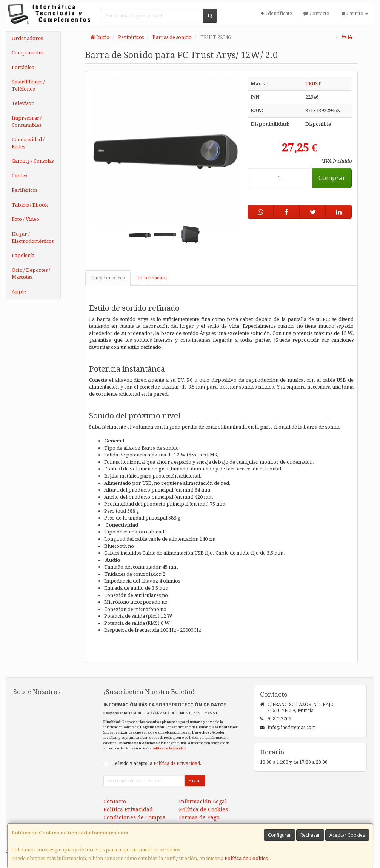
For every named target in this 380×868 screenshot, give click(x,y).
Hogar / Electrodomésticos (33, 237)
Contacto (316, 13)
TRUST (313, 84)
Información (152, 278)
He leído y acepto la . (156, 763)
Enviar (195, 781)
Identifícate (276, 13)
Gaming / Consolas (33, 161)
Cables (19, 176)
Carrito (355, 13)
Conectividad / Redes (28, 143)
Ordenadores (27, 38)
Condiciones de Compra (135, 817)
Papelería (23, 255)
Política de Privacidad (169, 748)
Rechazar (310, 835)
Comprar (332, 178)
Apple (19, 292)
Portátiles (23, 67)
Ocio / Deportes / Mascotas (31, 274)
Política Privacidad (128, 809)
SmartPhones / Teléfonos (28, 85)
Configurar (279, 835)
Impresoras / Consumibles (27, 122)
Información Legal (203, 802)
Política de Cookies (246, 858)
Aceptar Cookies (347, 835)
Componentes (28, 53)
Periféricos (25, 190)
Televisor (23, 103)
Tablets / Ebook (30, 205)
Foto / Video (25, 219)
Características (108, 278)
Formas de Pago (199, 817)
